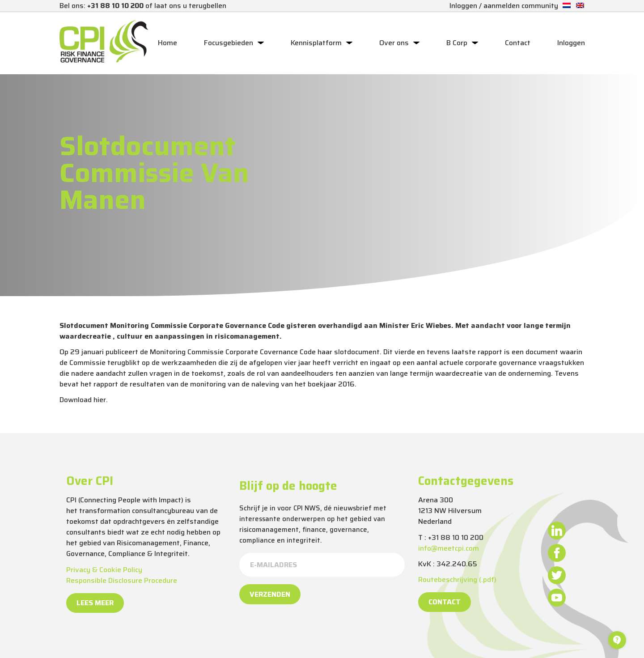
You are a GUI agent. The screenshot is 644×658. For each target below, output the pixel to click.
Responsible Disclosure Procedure (122, 580)
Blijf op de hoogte (288, 486)
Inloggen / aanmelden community (504, 6)
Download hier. (84, 400)
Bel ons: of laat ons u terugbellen (143, 6)
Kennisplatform (316, 43)
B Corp (457, 43)
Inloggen (571, 43)
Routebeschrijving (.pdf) (457, 579)
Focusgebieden (229, 43)
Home (167, 43)
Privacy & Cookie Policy (104, 570)
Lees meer (95, 603)
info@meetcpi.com (449, 548)
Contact (518, 43)
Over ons (394, 43)
